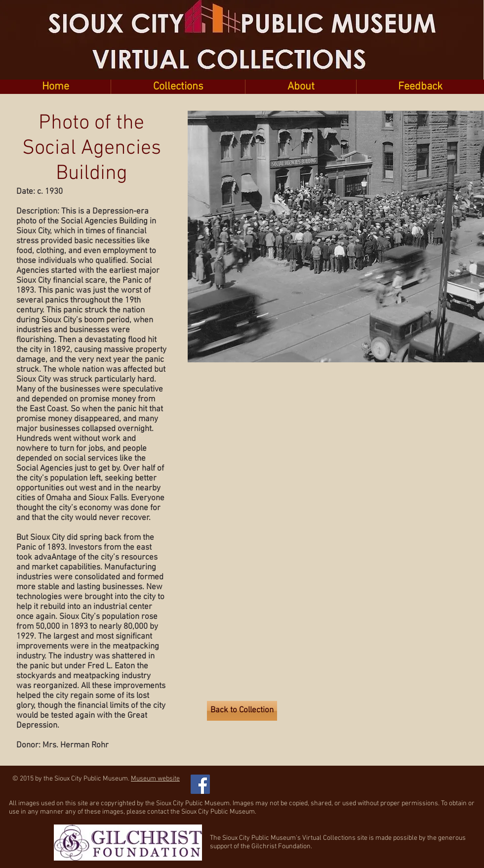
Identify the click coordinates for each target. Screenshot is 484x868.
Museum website (155, 779)
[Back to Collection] (242, 711)
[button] (178, 87)
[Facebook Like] (266, 779)
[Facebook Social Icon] (200, 784)
